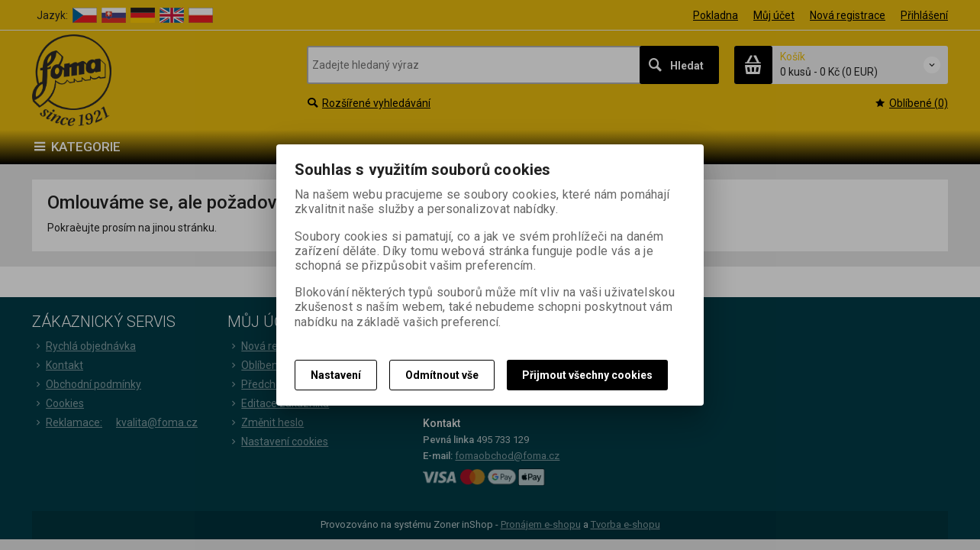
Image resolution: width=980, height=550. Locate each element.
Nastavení (336, 375)
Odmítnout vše (442, 375)
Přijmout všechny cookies (587, 375)
